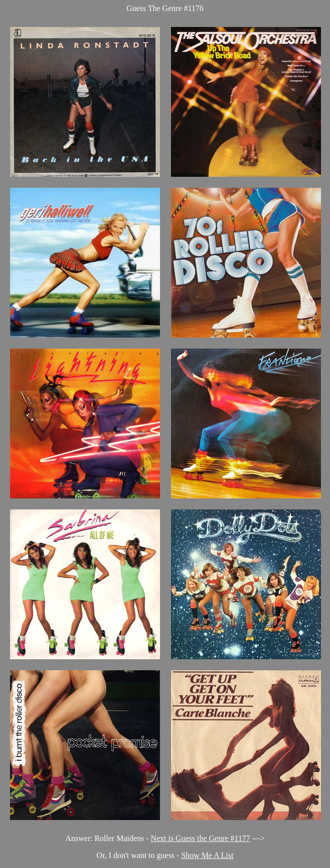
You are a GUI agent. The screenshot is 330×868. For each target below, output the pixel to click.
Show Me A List (207, 855)
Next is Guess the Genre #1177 (200, 838)
